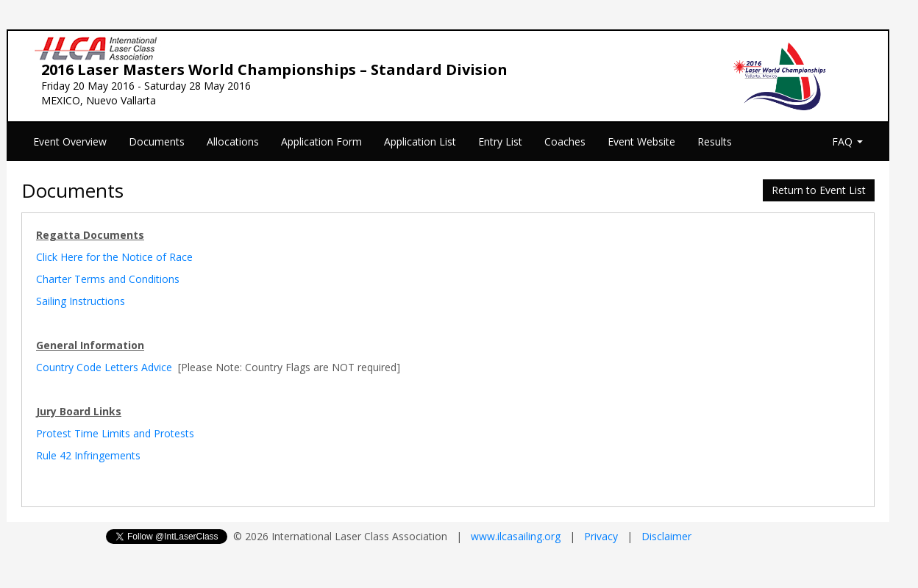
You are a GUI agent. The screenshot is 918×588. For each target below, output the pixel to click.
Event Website (641, 141)
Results (715, 141)
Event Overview (70, 141)
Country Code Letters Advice (104, 367)
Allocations (233, 141)
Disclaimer (666, 536)
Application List (420, 141)
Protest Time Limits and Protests (115, 433)
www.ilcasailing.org (516, 536)
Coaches (565, 141)
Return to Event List (819, 190)
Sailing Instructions (81, 301)
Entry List (500, 141)
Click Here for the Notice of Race (114, 257)
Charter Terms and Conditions (108, 279)
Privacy (601, 536)
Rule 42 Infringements (88, 455)
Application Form (321, 141)
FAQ (847, 141)
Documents (157, 141)
